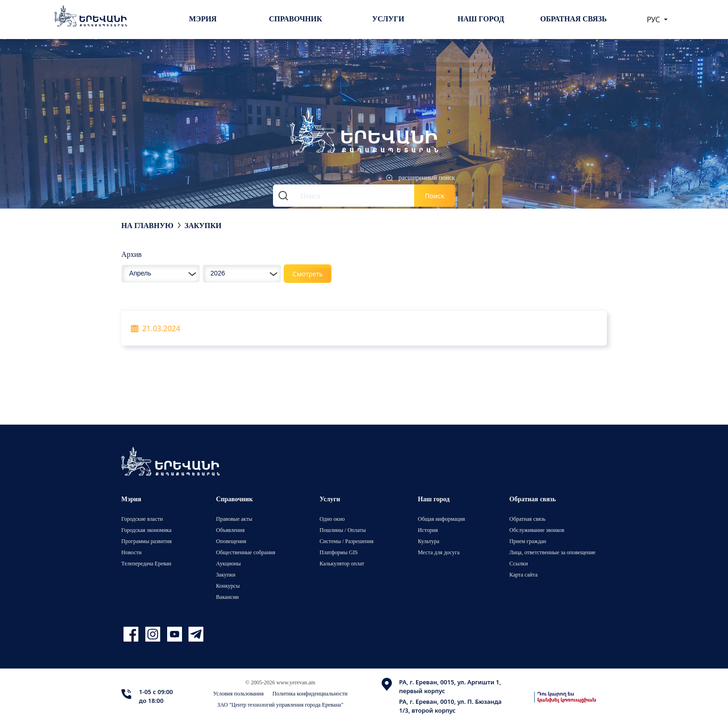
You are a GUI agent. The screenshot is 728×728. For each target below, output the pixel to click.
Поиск (435, 196)
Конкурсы (228, 586)
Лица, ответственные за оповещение (552, 552)
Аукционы (228, 563)
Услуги (388, 19)
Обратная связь (574, 19)
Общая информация (442, 519)
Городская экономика (146, 530)
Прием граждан (528, 541)
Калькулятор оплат (342, 563)
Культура (429, 541)
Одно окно (332, 519)
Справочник (295, 19)
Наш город (481, 19)
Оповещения (231, 541)
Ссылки (519, 563)
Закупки (203, 225)
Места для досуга (439, 552)
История (428, 530)
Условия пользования (238, 693)
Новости (131, 552)
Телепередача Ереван (146, 563)
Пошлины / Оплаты (343, 530)
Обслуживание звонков (537, 530)
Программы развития (146, 541)
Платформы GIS (339, 552)
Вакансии (227, 597)
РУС (654, 20)
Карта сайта (523, 574)
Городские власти (142, 519)
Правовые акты (234, 519)
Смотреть (308, 274)
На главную (147, 225)
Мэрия (203, 19)
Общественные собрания (245, 552)
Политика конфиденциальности (310, 693)
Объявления (230, 530)
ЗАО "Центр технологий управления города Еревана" (280, 705)
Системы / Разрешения (346, 541)
